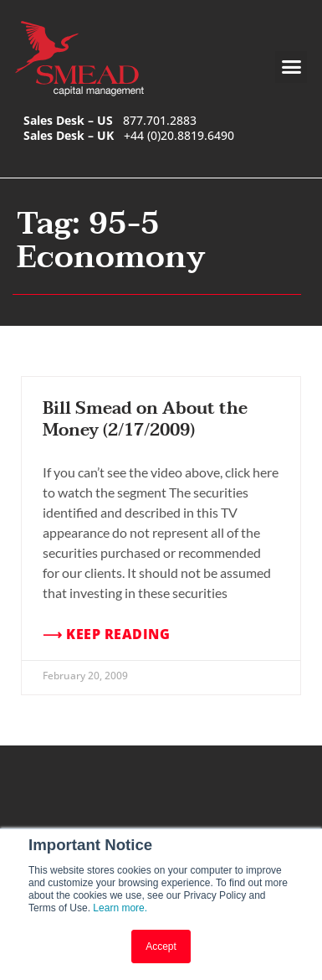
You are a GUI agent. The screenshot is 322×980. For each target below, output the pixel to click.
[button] (291, 67)
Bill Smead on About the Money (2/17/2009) (145, 420)
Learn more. (120, 908)
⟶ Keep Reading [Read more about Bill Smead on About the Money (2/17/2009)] (106, 634)
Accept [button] (161, 946)
